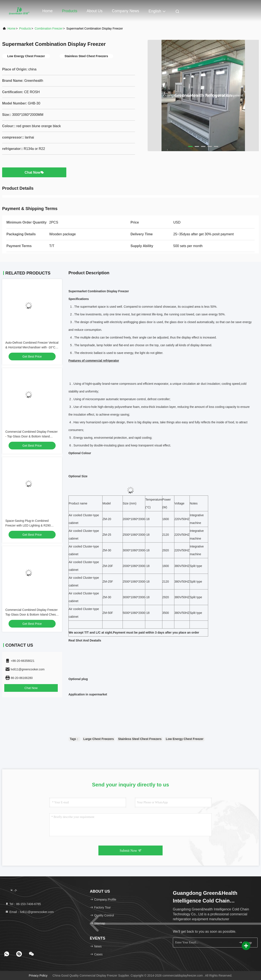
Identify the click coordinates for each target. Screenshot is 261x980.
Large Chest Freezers (99, 739)
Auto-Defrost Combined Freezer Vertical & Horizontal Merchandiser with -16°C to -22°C (32, 347)
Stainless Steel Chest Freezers (140, 739)
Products (70, 11)
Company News (125, 11)
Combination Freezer (49, 28)
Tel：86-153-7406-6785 (23, 904)
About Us (95, 11)
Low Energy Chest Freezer (185, 739)
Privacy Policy (38, 976)
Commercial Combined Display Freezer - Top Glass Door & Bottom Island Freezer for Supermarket (31, 436)
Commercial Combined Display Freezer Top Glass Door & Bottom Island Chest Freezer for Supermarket (31, 615)
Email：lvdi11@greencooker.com (29, 912)
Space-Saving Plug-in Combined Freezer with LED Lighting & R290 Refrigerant (28, 525)
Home (47, 11)
